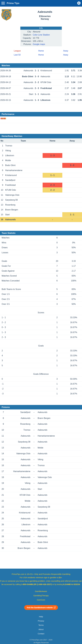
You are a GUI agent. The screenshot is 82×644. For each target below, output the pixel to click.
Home (41, 51)
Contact (41, 634)
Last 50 (17, 55)
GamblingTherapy (41, 596)
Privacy (41, 621)
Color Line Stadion (41, 35)
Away (66, 51)
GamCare (41, 600)
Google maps (39, 44)
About (41, 629)
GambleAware (41, 591)
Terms (41, 625)
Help (41, 617)
